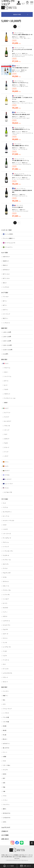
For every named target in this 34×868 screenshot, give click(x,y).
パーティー (5, 800)
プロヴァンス (7, 394)
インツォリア (6, 599)
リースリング (6, 547)
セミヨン (5, 577)
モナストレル (6, 581)
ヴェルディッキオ (7, 573)
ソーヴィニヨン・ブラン (8, 551)
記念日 (5, 774)
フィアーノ (5, 612)
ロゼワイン (5, 310)
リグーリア (7, 430)
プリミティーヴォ (7, 590)
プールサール (6, 660)
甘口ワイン (5, 318)
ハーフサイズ (6, 713)
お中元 (4, 822)
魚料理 (5, 730)
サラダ (4, 761)
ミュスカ (5, 656)
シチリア (6, 456)
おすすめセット (6, 270)
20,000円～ (6, 354)
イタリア (6, 408)
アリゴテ (5, 651)
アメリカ (6, 488)
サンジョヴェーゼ (7, 538)
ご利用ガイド (5, 831)
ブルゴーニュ (7, 368)
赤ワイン (5, 301)
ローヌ (6, 385)
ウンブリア (7, 417)
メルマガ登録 (5, 835)
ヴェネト (6, 443)
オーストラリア (7, 479)
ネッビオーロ (6, 555)
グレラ (4, 503)
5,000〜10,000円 (7, 345)
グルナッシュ (6, 542)
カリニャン (5, 638)
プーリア (6, 452)
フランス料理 (6, 717)
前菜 (4, 783)
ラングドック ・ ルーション (10, 398)
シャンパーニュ (8, 376)
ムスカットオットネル (8, 673)
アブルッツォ (7, 426)
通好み (5, 809)
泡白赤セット (6, 261)
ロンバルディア (8, 421)
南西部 (6, 403)
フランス (6, 363)
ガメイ (4, 664)
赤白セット (5, 265)
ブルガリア (6, 471)
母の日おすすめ (7, 813)
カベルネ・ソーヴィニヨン (9, 520)
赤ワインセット (6, 274)
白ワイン (5, 305)
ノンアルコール (6, 323)
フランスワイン (6, 805)
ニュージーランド (8, 484)
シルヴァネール (6, 621)
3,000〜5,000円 (7, 341)
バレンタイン (6, 691)
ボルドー (6, 372)
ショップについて (6, 827)
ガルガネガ (5, 608)
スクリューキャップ (7, 709)
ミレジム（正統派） (8, 234)
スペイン (6, 462)
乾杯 (4, 778)
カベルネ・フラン (7, 625)
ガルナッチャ (6, 564)
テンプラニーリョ (7, 560)
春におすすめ (6, 748)
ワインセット (6, 297)
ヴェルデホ (5, 629)
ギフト (4, 704)
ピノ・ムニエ (6, 669)
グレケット (5, 568)
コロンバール (6, 586)
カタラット (5, 616)
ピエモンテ (7, 439)
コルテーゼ (5, 634)
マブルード (5, 677)
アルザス (6, 389)
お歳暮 (4, 757)
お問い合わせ (5, 839)
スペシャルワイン (8, 247)
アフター (5, 796)
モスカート (5, 682)
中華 (4, 791)
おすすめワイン (6, 744)
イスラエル (6, 475)
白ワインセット (6, 278)
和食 (4, 787)
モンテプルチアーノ (7, 512)
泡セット (5, 283)
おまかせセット (6, 257)
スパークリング (6, 314)
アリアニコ (5, 507)
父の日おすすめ (7, 818)
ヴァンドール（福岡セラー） (9, 238)
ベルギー (6, 466)
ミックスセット (6, 287)
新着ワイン (5, 696)
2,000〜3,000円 (7, 337)
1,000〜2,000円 (7, 332)
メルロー (5, 525)
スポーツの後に (7, 765)
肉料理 (5, 726)
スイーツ (5, 752)
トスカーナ (7, 447)
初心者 (5, 735)
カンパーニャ (7, 413)
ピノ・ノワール (6, 516)
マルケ (6, 434)
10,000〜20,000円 (8, 350)
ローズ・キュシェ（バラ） (9, 243)
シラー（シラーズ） (7, 534)
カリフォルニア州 (8, 492)
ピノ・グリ (5, 603)
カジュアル (5, 770)
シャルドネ (5, 529)
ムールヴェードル (7, 647)
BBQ (4, 700)
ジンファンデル (6, 595)
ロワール (6, 381)
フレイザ (5, 643)
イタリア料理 (6, 722)
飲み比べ (5, 739)
